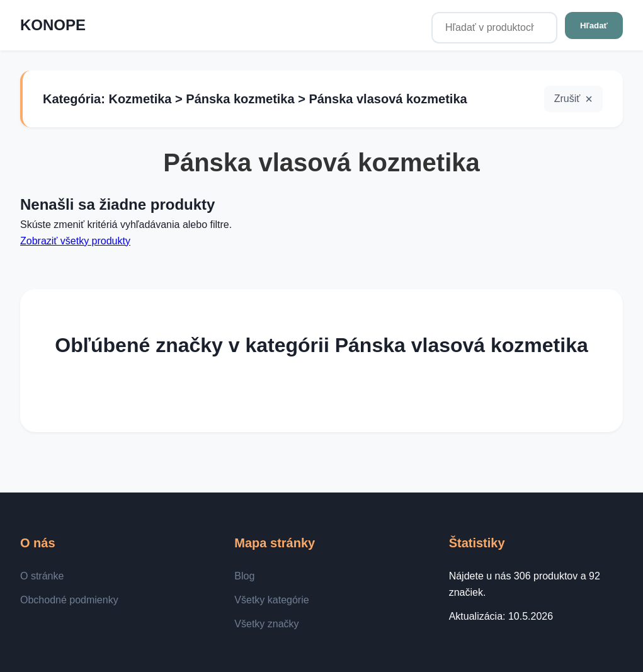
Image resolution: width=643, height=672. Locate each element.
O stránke (42, 576)
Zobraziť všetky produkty (75, 241)
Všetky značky (266, 624)
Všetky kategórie (271, 600)
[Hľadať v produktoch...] (494, 28)
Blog (244, 576)
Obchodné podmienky (69, 600)
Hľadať (594, 26)
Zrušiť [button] (567, 99)
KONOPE (53, 25)
